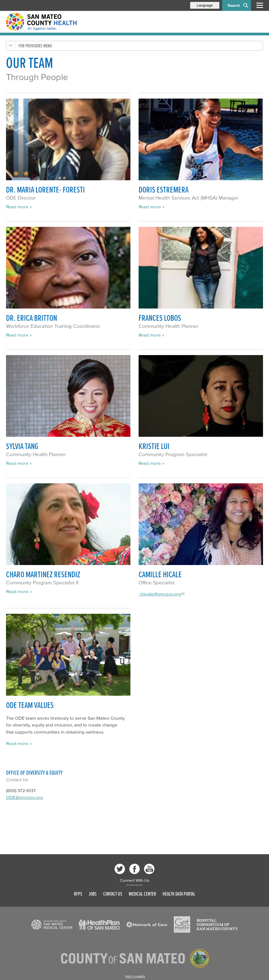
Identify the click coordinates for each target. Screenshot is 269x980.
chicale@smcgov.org (160, 594)
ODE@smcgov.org (24, 797)
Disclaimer (135, 977)
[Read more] (68, 140)
